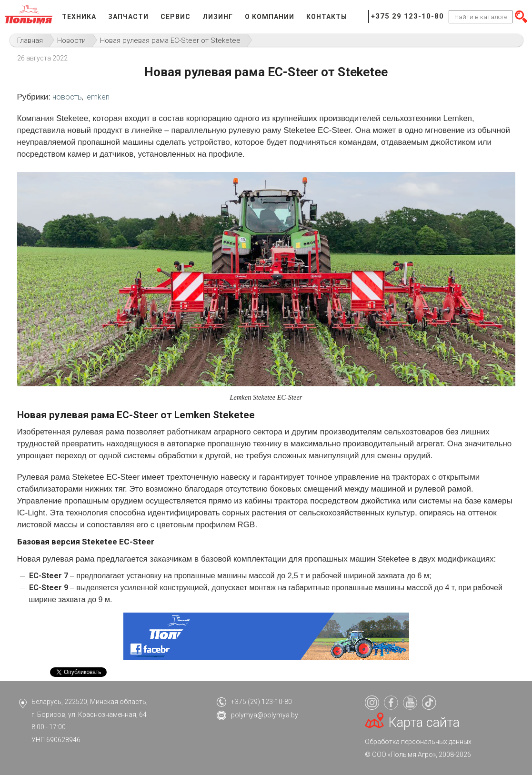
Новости (71, 40)
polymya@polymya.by (265, 715)
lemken (97, 97)
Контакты (327, 17)
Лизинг (218, 17)
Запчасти (128, 17)
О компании (270, 17)
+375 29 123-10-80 (407, 16)
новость (67, 97)
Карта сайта (424, 723)
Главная (30, 40)
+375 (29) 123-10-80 (261, 702)
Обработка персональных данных (418, 742)
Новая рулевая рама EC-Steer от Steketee (170, 40)
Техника (79, 17)
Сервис (176, 17)
